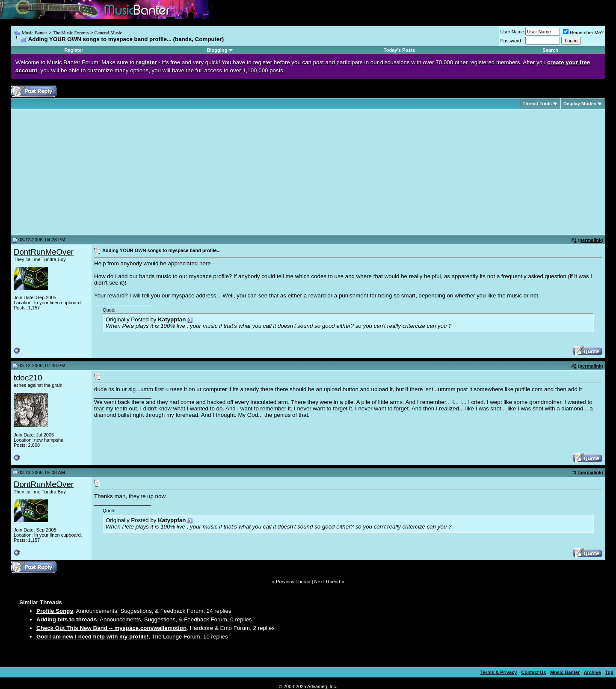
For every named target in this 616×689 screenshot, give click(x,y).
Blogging (217, 50)
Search (550, 50)
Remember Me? (583, 33)
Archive (592, 672)
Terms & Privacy (499, 672)
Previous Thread (293, 582)
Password (511, 41)
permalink (590, 240)
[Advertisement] (86, 172)
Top (609, 672)
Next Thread (327, 582)
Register (74, 50)
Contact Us (533, 672)
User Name (512, 32)
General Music (108, 33)
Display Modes (580, 104)
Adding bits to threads (67, 619)
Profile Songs (55, 611)
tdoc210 (28, 378)
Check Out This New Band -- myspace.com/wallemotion (111, 628)
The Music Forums (71, 33)
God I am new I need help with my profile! (92, 637)
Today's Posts (399, 50)
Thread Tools (537, 104)
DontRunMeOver (44, 252)
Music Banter (35, 33)
